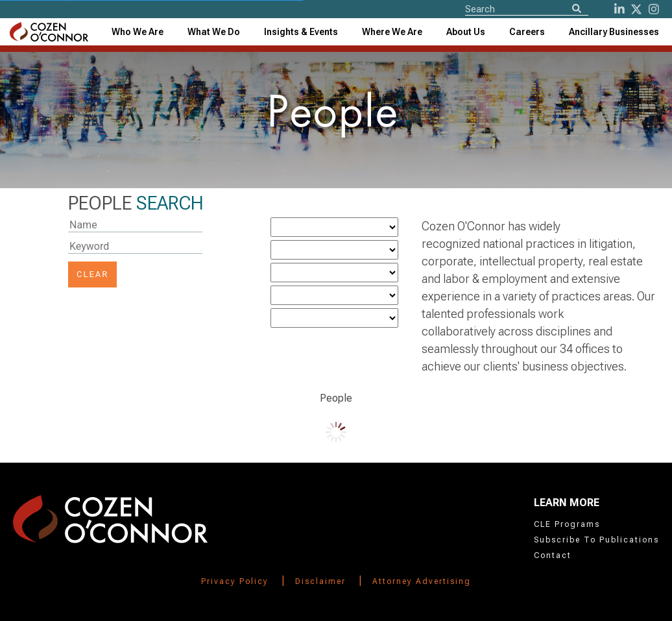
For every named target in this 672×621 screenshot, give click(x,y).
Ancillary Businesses (614, 32)
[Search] (577, 9)
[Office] (334, 273)
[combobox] (301, 32)
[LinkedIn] (619, 9)
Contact (553, 555)
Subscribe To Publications (596, 540)
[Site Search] (527, 8)
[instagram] (654, 9)
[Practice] (334, 227)
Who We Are (138, 32)
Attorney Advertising (422, 581)
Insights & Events (301, 32)
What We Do (214, 32)
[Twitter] (636, 9)
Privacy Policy (235, 581)
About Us (466, 32)
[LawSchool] (334, 295)
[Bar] (334, 318)
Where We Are (392, 32)
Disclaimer (320, 581)
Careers (527, 32)
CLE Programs (567, 524)
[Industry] (334, 250)
